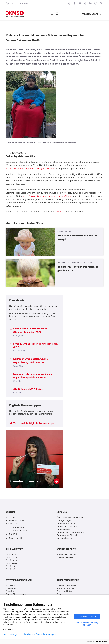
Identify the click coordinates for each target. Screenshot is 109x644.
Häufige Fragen (64, 520)
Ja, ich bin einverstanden (87, 617)
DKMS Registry (64, 529)
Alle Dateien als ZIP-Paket (26, 391)
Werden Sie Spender (66, 554)
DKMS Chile (11, 557)
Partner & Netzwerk (66, 591)
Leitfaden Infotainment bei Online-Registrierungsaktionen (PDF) (32, 377)
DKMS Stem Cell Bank (67, 526)
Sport (59, 594)
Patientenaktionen (66, 588)
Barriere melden (15, 538)
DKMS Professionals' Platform (71, 532)
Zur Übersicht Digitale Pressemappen (33, 423)
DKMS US (10, 569)
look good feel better (67, 538)
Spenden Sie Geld (65, 557)
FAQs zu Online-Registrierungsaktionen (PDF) (34, 347)
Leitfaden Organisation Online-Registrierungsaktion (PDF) (30, 362)
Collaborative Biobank (67, 535)
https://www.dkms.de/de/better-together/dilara (30, 168)
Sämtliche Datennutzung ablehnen (87, 624)
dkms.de (60, 211)
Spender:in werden (34, 459)
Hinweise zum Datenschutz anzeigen (39, 634)
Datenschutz (12, 588)
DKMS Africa (12, 554)
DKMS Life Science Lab (68, 523)
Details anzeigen (11, 634)
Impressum (11, 585)
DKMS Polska (12, 563)
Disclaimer (11, 591)
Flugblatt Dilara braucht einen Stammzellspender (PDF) (29, 332)
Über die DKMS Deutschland (70, 518)
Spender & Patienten (67, 585)
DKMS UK (10, 566)
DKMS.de (23, 3)
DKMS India (11, 560)
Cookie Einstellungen (16, 594)
